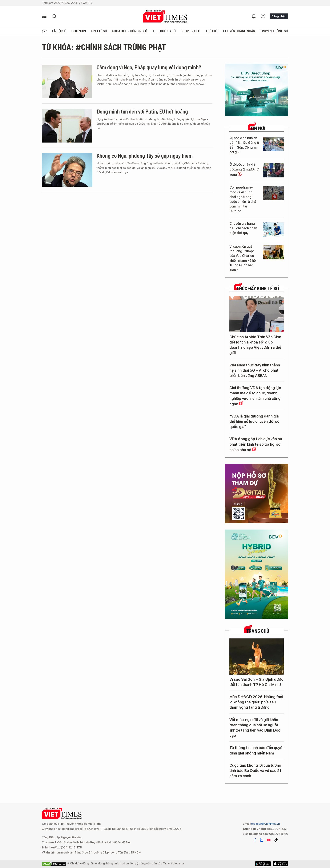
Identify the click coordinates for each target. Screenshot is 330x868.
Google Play (280, 864)
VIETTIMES (165, 17)
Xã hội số (59, 31)
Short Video (190, 31)
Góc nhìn (79, 31)
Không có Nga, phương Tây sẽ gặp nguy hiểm (145, 155)
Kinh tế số (99, 31)
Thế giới (212, 31)
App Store (263, 864)
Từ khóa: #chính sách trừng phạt (104, 47)
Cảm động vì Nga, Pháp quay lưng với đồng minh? (149, 67)
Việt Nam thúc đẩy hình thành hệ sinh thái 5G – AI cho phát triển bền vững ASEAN (255, 370)
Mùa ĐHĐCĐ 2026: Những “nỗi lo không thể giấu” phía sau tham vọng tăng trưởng (256, 702)
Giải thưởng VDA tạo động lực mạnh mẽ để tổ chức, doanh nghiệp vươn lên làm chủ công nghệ (255, 396)
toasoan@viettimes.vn (265, 824)
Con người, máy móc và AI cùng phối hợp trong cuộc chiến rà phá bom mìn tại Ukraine (243, 199)
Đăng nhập (279, 16)
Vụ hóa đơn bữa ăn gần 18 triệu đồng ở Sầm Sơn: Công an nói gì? (244, 145)
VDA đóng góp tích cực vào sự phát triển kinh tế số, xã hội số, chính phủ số (256, 444)
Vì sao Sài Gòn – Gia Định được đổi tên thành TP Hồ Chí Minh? (256, 682)
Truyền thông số (274, 31)
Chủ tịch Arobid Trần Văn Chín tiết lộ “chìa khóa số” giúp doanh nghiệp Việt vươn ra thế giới (255, 345)
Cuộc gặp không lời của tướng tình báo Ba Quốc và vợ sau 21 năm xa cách (255, 771)
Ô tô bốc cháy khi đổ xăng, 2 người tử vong (244, 170)
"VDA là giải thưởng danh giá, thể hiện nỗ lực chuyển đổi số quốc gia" (254, 421)
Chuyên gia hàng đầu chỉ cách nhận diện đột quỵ (243, 228)
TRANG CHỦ (258, 631)
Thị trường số (164, 31)
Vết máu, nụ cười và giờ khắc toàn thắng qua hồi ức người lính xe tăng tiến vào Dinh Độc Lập (255, 728)
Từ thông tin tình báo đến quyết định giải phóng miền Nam (257, 750)
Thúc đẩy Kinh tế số (257, 288)
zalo (262, 840)
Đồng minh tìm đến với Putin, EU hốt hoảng (142, 111)
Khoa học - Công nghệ (130, 31)
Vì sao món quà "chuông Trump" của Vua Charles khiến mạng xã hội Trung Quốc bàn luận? (243, 258)
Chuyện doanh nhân (239, 31)
